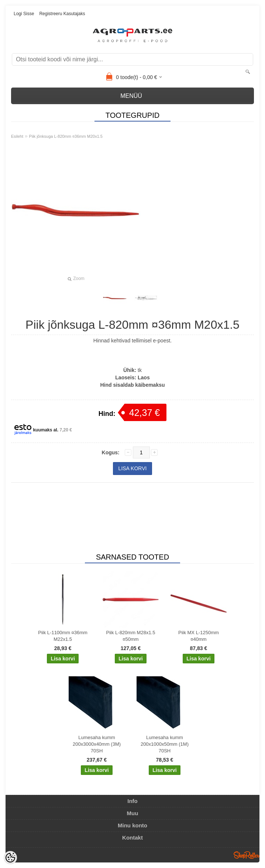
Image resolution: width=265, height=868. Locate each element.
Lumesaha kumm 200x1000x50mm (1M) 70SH (165, 744)
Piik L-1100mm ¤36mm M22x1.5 (63, 636)
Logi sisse (24, 14)
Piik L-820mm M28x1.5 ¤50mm (131, 636)
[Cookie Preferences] (10, 858)
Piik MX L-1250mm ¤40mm (199, 636)
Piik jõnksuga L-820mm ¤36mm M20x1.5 (66, 136)
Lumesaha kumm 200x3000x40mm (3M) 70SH (97, 744)
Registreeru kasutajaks (62, 14)
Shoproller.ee (247, 855)
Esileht (17, 136)
